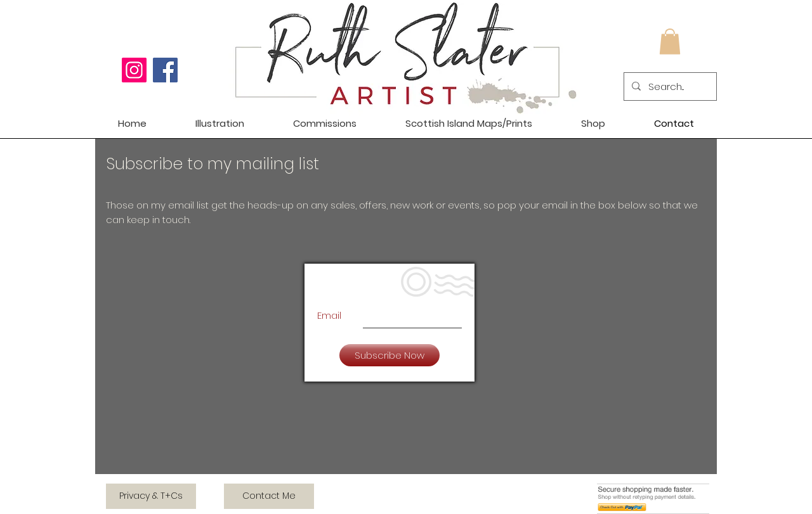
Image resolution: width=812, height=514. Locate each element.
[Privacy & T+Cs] (151, 496)
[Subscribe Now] (390, 355)
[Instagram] (134, 70)
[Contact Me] (269, 496)
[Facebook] (165, 70)
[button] (670, 42)
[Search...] (669, 87)
